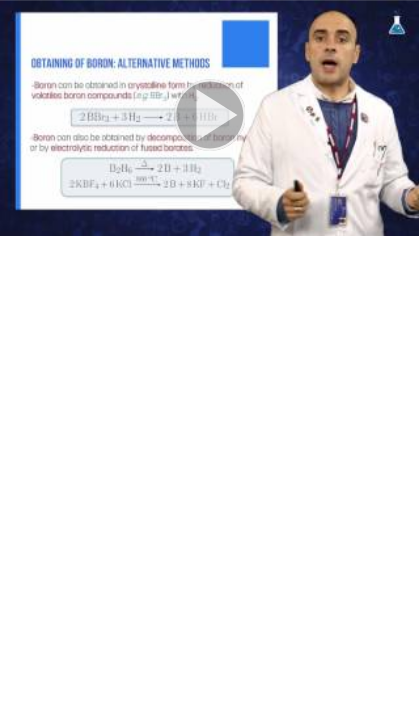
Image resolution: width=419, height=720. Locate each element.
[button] (209, 118)
